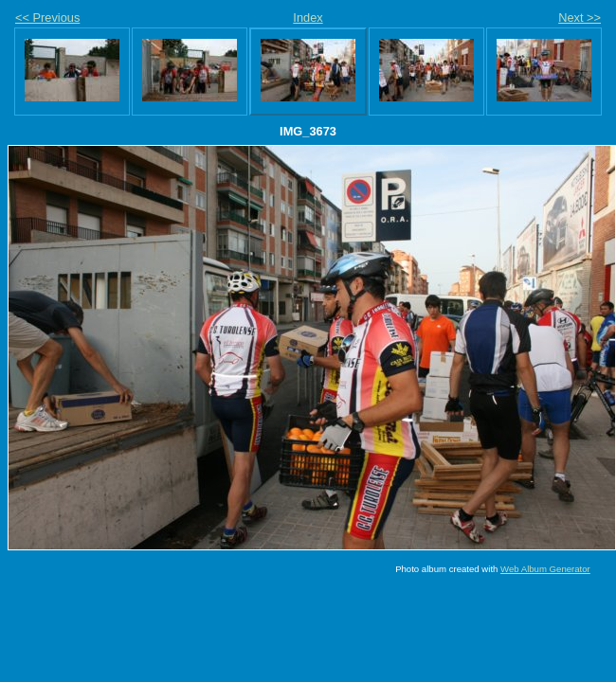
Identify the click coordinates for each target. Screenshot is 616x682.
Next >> (580, 18)
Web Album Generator (545, 569)
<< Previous (47, 18)
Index (308, 18)
